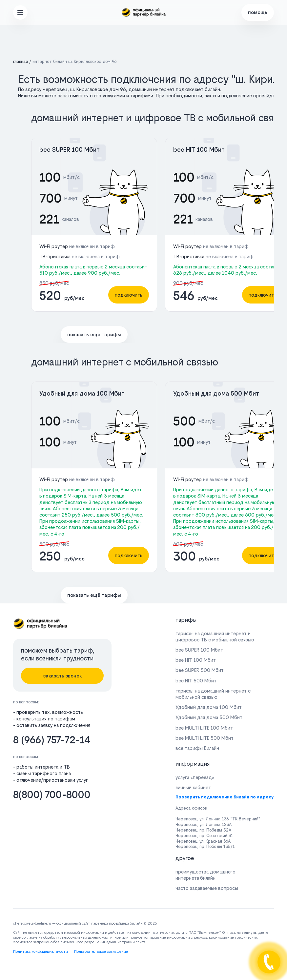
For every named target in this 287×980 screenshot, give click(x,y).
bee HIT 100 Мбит (199, 150)
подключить (129, 295)
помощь (258, 12)
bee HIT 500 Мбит (196, 681)
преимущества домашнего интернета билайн (205, 875)
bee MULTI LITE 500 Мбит (205, 738)
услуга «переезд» (195, 777)
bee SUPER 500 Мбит (200, 670)
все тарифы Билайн (197, 748)
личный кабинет (193, 787)
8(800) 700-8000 (52, 795)
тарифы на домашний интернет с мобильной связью (213, 694)
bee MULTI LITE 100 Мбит (204, 728)
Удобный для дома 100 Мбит (82, 393)
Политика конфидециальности (41, 952)
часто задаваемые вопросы (207, 888)
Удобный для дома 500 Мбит (216, 393)
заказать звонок (62, 676)
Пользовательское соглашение (101, 952)
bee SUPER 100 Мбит (70, 150)
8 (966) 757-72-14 (52, 740)
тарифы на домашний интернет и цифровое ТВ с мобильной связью (215, 637)
